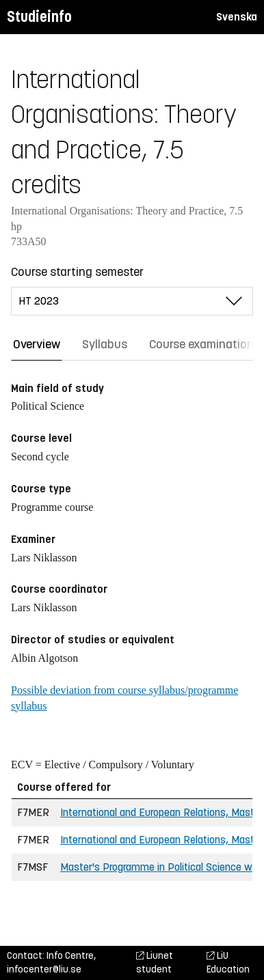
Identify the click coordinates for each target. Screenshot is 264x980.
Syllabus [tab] (105, 344)
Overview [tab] (37, 344)
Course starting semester (77, 272)
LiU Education (228, 963)
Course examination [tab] (201, 344)
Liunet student (155, 963)
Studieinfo (39, 17)
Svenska (237, 17)
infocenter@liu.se (44, 969)
